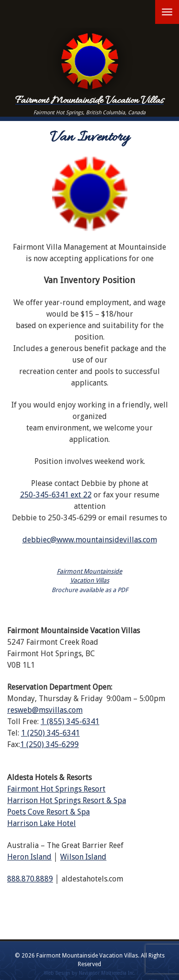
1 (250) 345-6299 (49, 744)
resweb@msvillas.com (45, 710)
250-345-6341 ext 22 (56, 495)
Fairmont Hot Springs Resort (56, 789)
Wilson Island (83, 857)
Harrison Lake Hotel (42, 823)
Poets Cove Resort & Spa (48, 812)
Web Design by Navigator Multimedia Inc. (90, 973)
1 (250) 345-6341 (50, 733)
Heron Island (29, 857)
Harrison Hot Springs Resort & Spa (67, 800)
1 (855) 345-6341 (70, 721)
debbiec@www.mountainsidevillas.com (90, 540)
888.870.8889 (30, 879)
